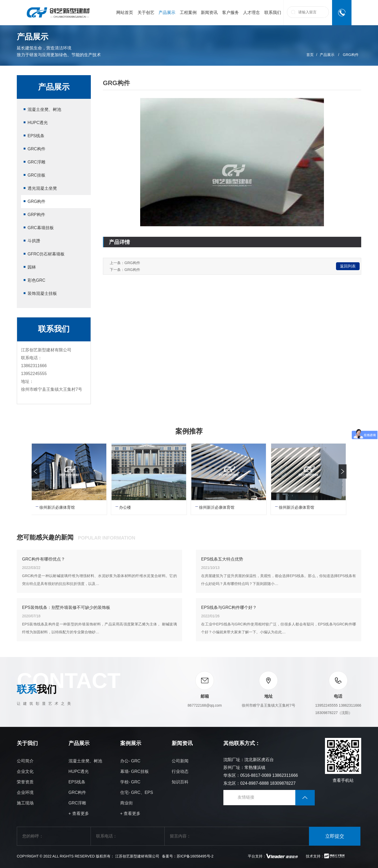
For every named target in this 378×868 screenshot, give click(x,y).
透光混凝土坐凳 (42, 188)
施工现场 (25, 803)
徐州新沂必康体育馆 (57, 507)
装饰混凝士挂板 (42, 293)
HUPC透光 (38, 123)
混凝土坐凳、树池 (44, 109)
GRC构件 (36, 149)
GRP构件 (36, 215)
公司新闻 (180, 761)
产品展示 (327, 55)
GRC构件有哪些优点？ (44, 559)
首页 (310, 55)
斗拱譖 (34, 241)
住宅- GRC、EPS (137, 792)
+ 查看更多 (79, 813)
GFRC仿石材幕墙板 (46, 254)
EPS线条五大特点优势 (222, 559)
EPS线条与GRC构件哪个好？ (229, 607)
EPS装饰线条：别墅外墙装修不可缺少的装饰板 (66, 607)
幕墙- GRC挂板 (135, 771)
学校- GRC (130, 782)
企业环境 (25, 792)
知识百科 (180, 782)
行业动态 (180, 771)
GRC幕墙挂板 (41, 228)
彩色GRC (36, 280)
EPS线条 (36, 136)
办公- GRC (130, 761)
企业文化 (25, 771)
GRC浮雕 (36, 162)
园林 (32, 267)
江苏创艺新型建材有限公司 (137, 856)
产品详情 (119, 242)
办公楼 (125, 507)
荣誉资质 (25, 782)
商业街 (127, 803)
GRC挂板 (36, 175)
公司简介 (25, 761)
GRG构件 (351, 55)
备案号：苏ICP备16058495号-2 (188, 856)
